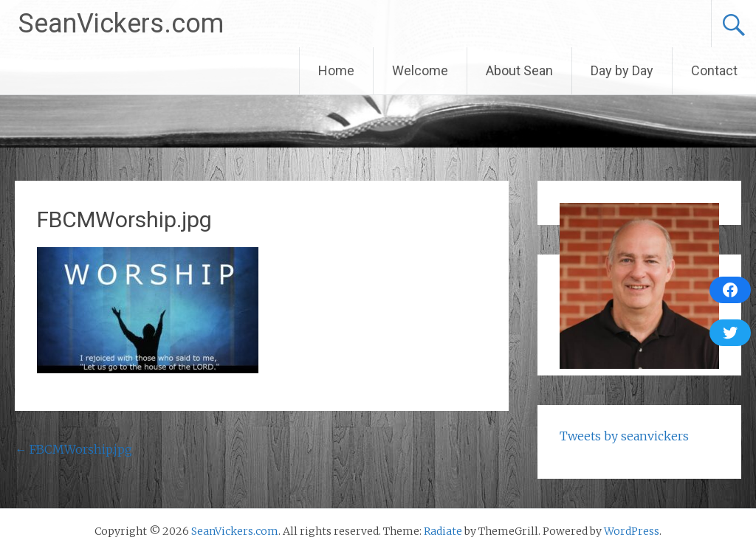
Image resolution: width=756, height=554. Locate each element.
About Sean (519, 70)
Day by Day (622, 70)
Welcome (420, 70)
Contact (714, 70)
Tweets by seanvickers (624, 436)
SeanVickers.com (121, 24)
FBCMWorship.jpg (73, 449)
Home (336, 70)
